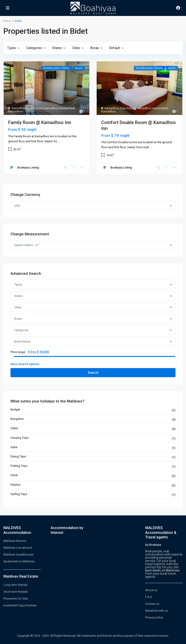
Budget (15, 409)
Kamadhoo (15, 111)
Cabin (14, 428)
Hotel (14, 475)
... (59, 141)
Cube (14, 447)
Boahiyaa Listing (28, 167)
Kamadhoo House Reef (59, 108)
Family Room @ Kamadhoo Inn (40, 122)
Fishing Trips (19, 466)
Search (93, 373)
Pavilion (15, 485)
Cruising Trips (19, 438)
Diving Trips (18, 456)
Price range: (18, 352)
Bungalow (17, 419)
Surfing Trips (19, 494)
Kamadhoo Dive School (27, 108)
